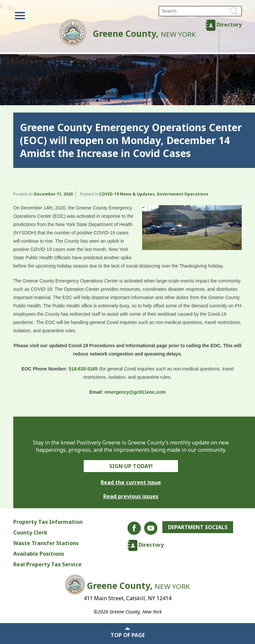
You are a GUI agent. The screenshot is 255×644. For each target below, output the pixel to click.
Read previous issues (131, 496)
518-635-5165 (83, 369)
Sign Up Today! (131, 466)
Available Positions (39, 554)
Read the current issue (131, 482)
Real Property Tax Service (47, 564)
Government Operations (183, 194)
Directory (229, 25)
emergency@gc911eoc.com (135, 392)
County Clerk (30, 532)
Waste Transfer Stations (46, 543)
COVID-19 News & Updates (127, 194)
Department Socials (198, 527)
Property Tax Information (48, 522)
